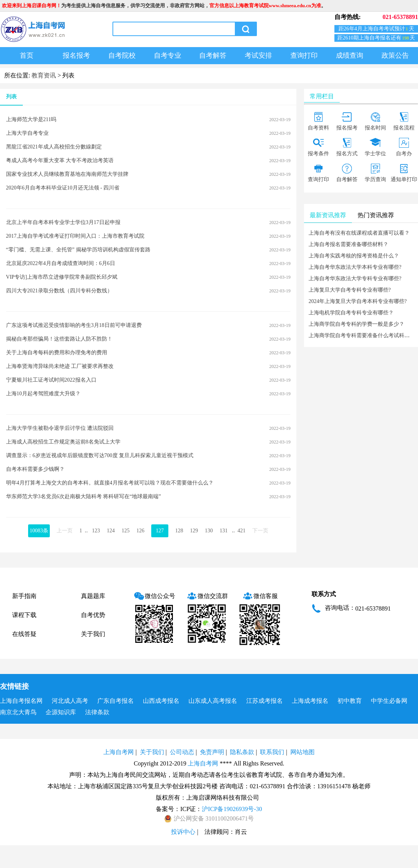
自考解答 (213, 55)
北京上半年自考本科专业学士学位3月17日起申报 (63, 222)
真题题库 (93, 596)
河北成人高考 (70, 701)
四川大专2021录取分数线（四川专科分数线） (59, 291)
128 (179, 531)
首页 (27, 55)
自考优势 (93, 615)
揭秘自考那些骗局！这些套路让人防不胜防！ (59, 339)
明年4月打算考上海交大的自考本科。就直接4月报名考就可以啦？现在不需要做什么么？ (110, 483)
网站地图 (302, 752)
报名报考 (76, 55)
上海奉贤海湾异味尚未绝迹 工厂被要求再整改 (60, 366)
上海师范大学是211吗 (31, 119)
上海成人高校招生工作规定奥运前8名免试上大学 (63, 442)
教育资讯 (44, 75)
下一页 (260, 531)
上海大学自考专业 (27, 133)
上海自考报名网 (21, 701)
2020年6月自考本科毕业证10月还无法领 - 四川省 (63, 188)
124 (111, 531)
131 (224, 531)
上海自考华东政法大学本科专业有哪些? (355, 267)
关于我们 (93, 634)
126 (140, 531)
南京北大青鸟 (18, 712)
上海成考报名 (310, 701)
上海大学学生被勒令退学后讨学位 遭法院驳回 (60, 428)
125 (126, 531)
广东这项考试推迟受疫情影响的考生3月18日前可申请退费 (74, 325)
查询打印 (304, 55)
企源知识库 (61, 712)
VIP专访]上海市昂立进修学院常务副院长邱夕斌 (62, 277)
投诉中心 (183, 832)
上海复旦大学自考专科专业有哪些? (350, 290)
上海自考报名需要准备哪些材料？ (348, 244)
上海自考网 (119, 752)
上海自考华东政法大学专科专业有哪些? (355, 279)
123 (96, 531)
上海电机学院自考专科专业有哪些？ (351, 313)
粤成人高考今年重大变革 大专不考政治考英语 (60, 160)
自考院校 (122, 55)
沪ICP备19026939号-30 (232, 809)
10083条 (39, 531)
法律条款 (97, 712)
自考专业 (168, 55)
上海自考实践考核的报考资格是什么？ (354, 256)
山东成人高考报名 (213, 701)
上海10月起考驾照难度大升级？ (43, 394)
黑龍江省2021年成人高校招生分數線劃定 (54, 147)
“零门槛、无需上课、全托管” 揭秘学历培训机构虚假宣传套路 (78, 250)
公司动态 (182, 752)
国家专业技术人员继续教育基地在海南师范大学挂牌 (67, 174)
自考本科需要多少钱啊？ (35, 469)
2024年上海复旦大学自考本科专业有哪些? (358, 301)
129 (194, 531)
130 (209, 531)
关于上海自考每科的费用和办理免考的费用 (57, 353)
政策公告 (395, 55)
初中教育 (350, 701)
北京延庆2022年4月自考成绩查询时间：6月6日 (61, 263)
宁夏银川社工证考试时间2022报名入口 (51, 380)
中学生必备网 (389, 701)
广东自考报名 (116, 701)
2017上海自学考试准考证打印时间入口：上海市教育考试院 (75, 236)
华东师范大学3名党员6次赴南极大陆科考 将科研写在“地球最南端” (84, 496)
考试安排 (258, 55)
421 (241, 531)
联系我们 (272, 752)
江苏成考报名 (264, 701)
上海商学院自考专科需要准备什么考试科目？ (362, 335)
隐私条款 (242, 752)
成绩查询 (350, 55)
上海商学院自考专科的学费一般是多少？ (356, 324)
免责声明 (212, 752)
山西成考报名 (161, 701)
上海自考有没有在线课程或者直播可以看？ (359, 233)
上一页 (65, 531)
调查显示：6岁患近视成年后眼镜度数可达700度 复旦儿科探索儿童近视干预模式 (100, 455)
